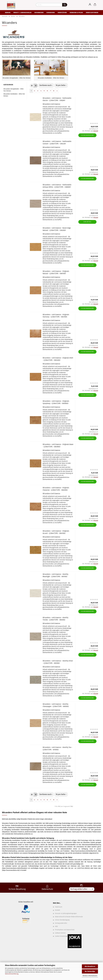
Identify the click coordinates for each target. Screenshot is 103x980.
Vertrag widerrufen (61, 927)
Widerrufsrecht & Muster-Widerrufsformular (69, 921)
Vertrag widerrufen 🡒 (82, 893)
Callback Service (60, 937)
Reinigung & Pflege (76, 13)
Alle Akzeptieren (90, 966)
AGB (56, 931)
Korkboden (51, 13)
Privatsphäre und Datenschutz (65, 934)
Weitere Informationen (90, 976)
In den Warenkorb (87, 140)
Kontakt (57, 914)
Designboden (39, 13)
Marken (8, 13)
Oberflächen (62, 13)
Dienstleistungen (92, 13)
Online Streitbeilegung (62, 924)
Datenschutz (47, 893)
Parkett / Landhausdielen (22, 13)
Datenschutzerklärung (12, 974)
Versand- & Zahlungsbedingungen (66, 918)
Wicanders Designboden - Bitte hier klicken (14, 94)
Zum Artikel (87, 226)
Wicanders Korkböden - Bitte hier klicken (14, 99)
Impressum (59, 911)
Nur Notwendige (90, 971)
